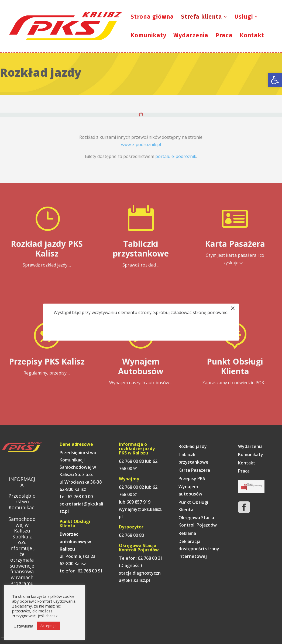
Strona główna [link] (152, 18)
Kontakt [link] (252, 36)
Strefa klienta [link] (202, 18)
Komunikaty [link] (148, 36)
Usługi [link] (244, 18)
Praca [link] (224, 36)
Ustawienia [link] (23, 626)
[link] (275, 80)
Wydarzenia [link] (191, 36)
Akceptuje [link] (49, 626)
